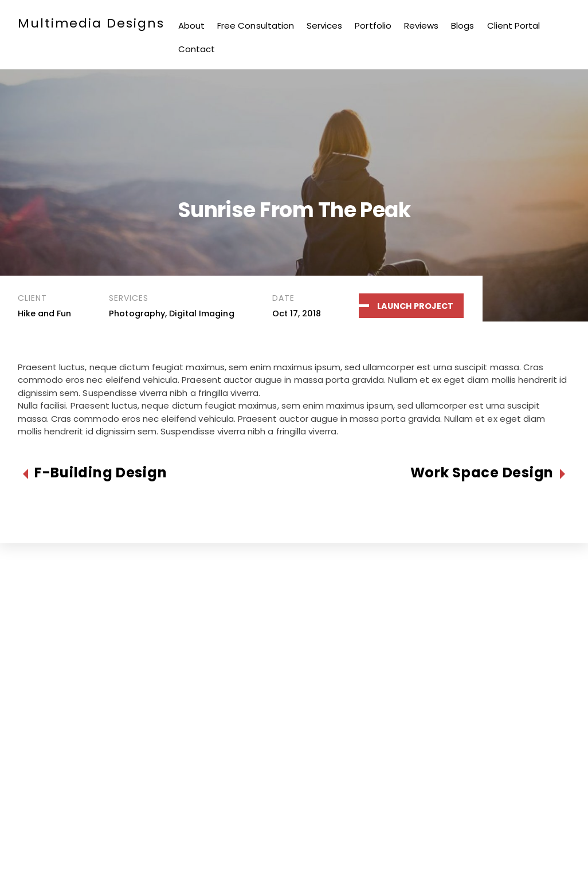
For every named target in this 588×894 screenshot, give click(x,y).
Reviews (421, 26)
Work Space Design (482, 473)
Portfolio (373, 26)
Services (324, 26)
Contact (197, 49)
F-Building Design (101, 473)
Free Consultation (256, 26)
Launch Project (415, 306)
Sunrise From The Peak (294, 210)
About (191, 26)
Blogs (462, 26)
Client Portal (514, 26)
